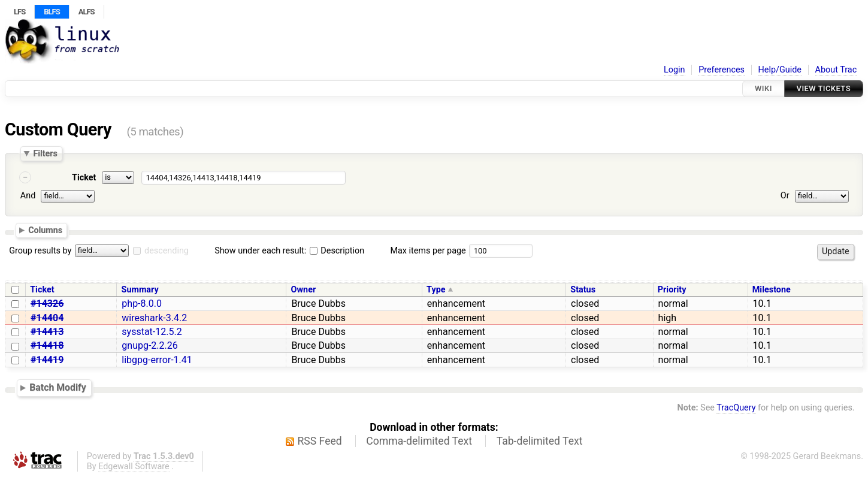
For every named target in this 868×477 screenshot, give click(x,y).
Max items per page (428, 251)
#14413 (47, 332)
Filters (45, 153)
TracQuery (736, 408)
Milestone (772, 290)
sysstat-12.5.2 (152, 332)
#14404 (47, 318)
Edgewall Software (134, 467)
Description (337, 251)
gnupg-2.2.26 (149, 345)
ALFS (87, 12)
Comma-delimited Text (419, 441)
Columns (45, 230)
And (28, 196)
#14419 (47, 360)
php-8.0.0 (142, 304)
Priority (672, 290)
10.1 (762, 304)
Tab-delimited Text (540, 441)
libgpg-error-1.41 (157, 360)
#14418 (47, 345)
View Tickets (824, 88)
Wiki (763, 88)
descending (167, 251)
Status (583, 290)
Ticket (84, 178)
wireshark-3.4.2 (154, 318)
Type (436, 290)
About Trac (836, 70)
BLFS (52, 12)
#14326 (47, 304)
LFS (19, 12)
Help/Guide (780, 70)
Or (785, 196)
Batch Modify (58, 387)
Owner (304, 290)
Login (675, 70)
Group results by (40, 251)
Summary (140, 290)
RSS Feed (320, 441)
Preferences (722, 70)
